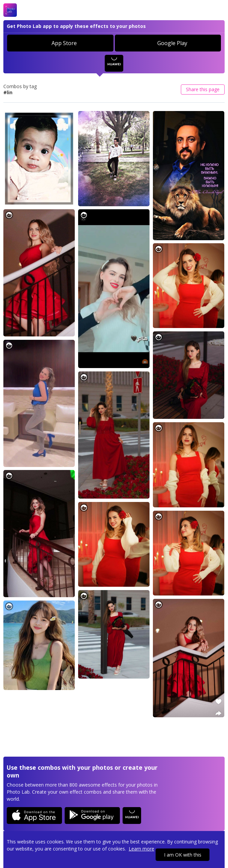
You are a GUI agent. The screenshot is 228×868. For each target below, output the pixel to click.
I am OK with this (183, 855)
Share (203, 89)
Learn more (141, 849)
